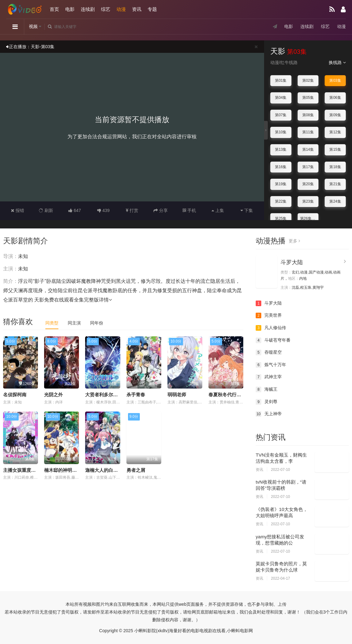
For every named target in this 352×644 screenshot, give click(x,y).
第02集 (308, 80)
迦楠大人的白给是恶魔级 (111, 470)
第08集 (308, 115)
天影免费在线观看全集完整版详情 (73, 300)
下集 (247, 210)
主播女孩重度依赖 (22, 470)
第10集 (281, 132)
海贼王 (267, 389)
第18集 (335, 167)
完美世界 (269, 315)
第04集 (281, 98)
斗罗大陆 (292, 262)
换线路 (337, 62)
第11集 (308, 132)
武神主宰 (269, 377)
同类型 (52, 323)
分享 (161, 210)
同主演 (74, 323)
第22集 (281, 201)
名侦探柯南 (15, 395)
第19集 (281, 184)
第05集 (308, 98)
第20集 (308, 184)
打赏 (132, 210)
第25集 (281, 218)
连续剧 (88, 9)
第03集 (335, 80)
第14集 (308, 149)
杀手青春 (136, 395)
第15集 (335, 149)
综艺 (106, 9)
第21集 (335, 184)
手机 (189, 210)
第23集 (308, 201)
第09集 (335, 115)
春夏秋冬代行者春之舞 (232, 395)
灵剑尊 (267, 402)
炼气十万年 (271, 365)
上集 (218, 210)
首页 (54, 9)
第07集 (281, 115)
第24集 (335, 201)
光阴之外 (53, 395)
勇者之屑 (136, 470)
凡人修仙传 (271, 328)
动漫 (121, 9)
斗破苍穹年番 (273, 340)
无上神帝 (269, 414)
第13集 (281, 149)
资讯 (137, 9)
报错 (18, 210)
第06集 (335, 98)
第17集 (308, 167)
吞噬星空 (269, 352)
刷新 (46, 210)
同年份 (97, 323)
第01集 (281, 80)
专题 (152, 9)
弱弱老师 (177, 395)
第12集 (335, 132)
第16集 (281, 167)
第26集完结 (309, 218)
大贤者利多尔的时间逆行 (111, 395)
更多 (294, 241)
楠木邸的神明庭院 (63, 470)
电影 (70, 9)
